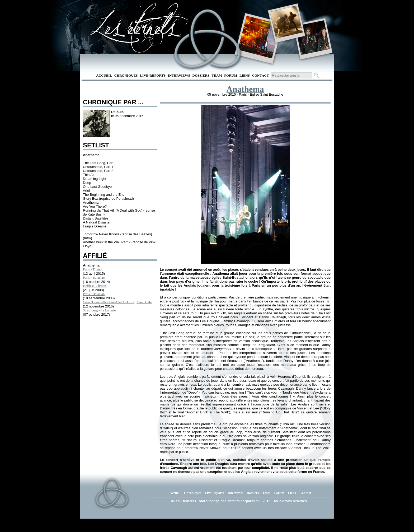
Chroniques (126, 75)
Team (217, 75)
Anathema (245, 89)
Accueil (104, 75)
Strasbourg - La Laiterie (99, 310)
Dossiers (201, 75)
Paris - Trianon (93, 269)
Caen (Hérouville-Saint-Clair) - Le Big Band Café (117, 302)
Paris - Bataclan (94, 277)
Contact (261, 75)
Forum (231, 75)
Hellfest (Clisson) (95, 286)
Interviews (179, 75)
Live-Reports (153, 75)
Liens (245, 75)
